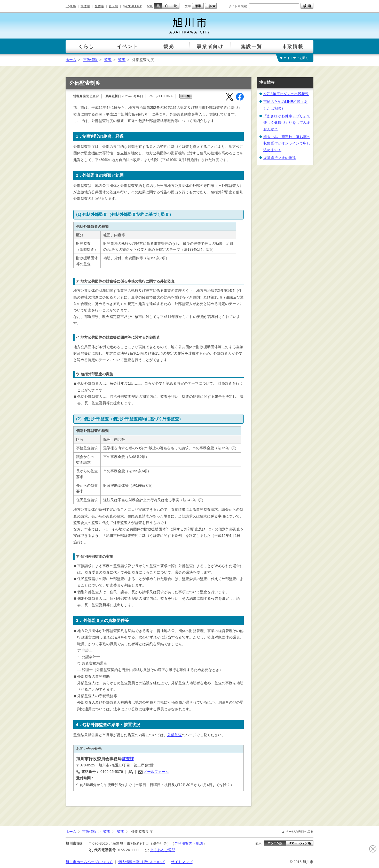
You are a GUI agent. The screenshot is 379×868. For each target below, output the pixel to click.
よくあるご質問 (163, 850)
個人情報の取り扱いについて (142, 862)
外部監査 (175, 735)
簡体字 (85, 6)
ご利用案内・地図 (189, 843)
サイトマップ (182, 862)
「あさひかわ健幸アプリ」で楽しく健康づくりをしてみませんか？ (287, 123)
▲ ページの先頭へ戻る (298, 832)
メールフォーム (156, 772)
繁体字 (99, 6)
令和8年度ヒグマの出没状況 (286, 94)
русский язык (132, 6)
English (71, 6)
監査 (108, 60)
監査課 (128, 759)
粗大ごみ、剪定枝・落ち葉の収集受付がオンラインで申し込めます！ (287, 143)
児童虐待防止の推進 (280, 158)
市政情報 (90, 60)
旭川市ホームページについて (89, 862)
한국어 (113, 6)
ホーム (71, 60)
